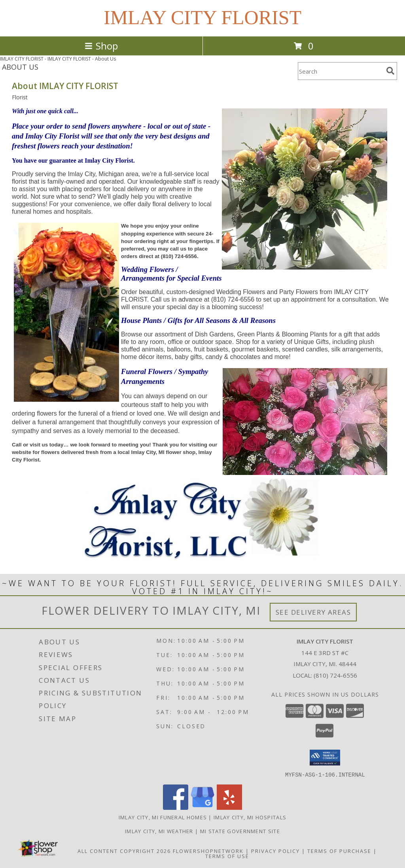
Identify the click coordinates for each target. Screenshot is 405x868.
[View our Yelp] (229, 807)
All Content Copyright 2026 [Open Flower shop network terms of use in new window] (124, 851)
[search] (390, 71)
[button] (325, 758)
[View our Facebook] (176, 807)
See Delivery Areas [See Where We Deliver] (313, 612)
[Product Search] (341, 71)
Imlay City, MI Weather (159, 831)
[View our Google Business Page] (202, 807)
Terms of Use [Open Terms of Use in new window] (227, 856)
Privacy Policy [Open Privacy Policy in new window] (275, 851)
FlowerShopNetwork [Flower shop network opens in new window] (208, 851)
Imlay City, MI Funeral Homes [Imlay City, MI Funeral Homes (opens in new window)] (163, 817)
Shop (101, 46)
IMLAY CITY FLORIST (202, 17)
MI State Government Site (240, 831)
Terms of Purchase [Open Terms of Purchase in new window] (339, 851)
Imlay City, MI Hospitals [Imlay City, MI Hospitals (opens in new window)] (250, 817)
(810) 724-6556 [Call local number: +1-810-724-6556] (335, 675)
